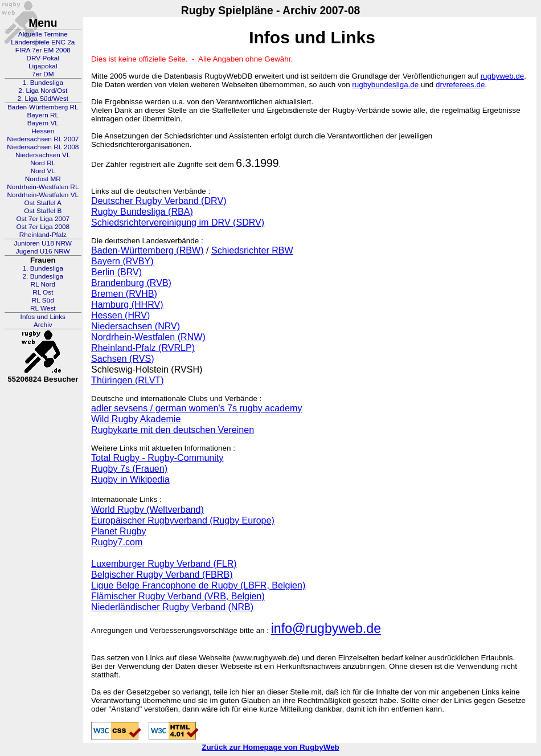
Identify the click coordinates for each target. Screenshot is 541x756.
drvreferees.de (460, 85)
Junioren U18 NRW (43, 243)
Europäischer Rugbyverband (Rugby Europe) (183, 520)
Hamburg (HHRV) (127, 304)
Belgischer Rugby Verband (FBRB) (162, 574)
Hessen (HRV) (120, 315)
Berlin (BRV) (116, 272)
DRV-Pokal (43, 58)
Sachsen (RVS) (123, 358)
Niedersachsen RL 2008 (43, 147)
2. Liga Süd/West (43, 99)
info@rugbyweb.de (326, 628)
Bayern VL (43, 123)
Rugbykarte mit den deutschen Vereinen (173, 430)
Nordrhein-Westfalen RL (43, 187)
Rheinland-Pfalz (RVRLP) (143, 348)
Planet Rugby (119, 531)
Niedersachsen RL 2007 (43, 139)
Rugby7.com (117, 542)
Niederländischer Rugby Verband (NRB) (172, 607)
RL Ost (43, 292)
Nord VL (43, 171)
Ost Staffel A (43, 203)
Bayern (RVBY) (122, 261)
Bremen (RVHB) (124, 293)
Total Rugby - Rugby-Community (157, 457)
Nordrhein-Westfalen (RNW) (148, 337)
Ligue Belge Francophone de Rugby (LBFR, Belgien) (198, 585)
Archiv (43, 325)
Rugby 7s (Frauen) (129, 468)
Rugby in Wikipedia (130, 479)
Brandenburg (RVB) (131, 283)
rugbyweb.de (503, 76)
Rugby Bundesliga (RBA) (142, 211)
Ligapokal (43, 66)
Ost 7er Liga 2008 (43, 227)
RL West (43, 308)
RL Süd (43, 300)
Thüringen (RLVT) (127, 380)
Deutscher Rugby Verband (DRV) (159, 201)
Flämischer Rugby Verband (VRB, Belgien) (178, 596)
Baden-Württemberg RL (43, 107)
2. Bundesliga (43, 276)
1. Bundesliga (43, 83)
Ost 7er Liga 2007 (43, 219)
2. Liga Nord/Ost (43, 91)
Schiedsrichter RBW (252, 250)
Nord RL (43, 163)
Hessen (43, 131)
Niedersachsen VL (43, 155)
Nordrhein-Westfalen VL (43, 195)
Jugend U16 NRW (43, 251)
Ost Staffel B (43, 211)
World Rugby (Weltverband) (147, 509)
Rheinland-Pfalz (43, 235)
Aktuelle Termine (43, 34)
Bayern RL (43, 115)
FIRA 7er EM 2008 (43, 50)
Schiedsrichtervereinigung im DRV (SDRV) (178, 222)
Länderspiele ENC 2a (43, 42)
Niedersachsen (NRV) (136, 326)
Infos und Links (43, 317)
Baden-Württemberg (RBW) (147, 250)
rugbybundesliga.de (385, 85)
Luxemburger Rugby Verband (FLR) (164, 563)
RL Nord (43, 284)
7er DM (43, 74)
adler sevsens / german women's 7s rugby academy (196, 408)
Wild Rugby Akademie (136, 419)
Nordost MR (43, 179)
